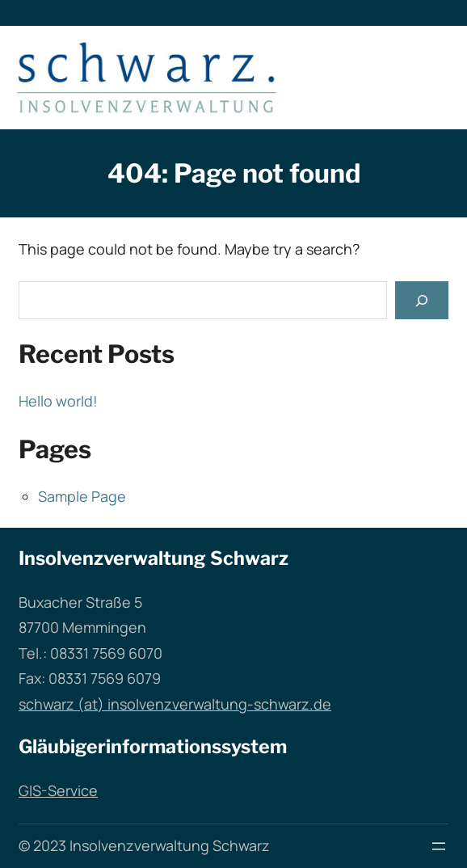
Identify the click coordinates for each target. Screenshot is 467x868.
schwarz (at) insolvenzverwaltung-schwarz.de (175, 704)
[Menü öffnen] (439, 846)
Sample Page (82, 496)
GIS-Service (58, 790)
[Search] (422, 300)
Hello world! (58, 401)
